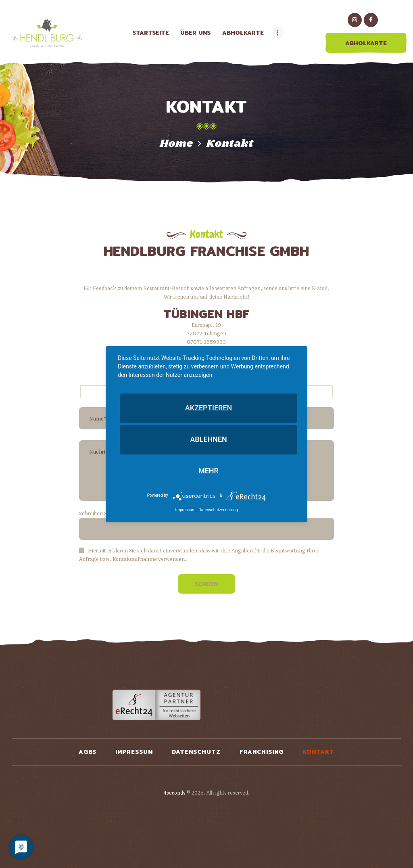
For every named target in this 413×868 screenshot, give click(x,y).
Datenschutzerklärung (218, 510)
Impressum (185, 510)
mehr (209, 471)
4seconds (174, 793)
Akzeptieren (209, 408)
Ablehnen (209, 440)
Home (176, 144)
